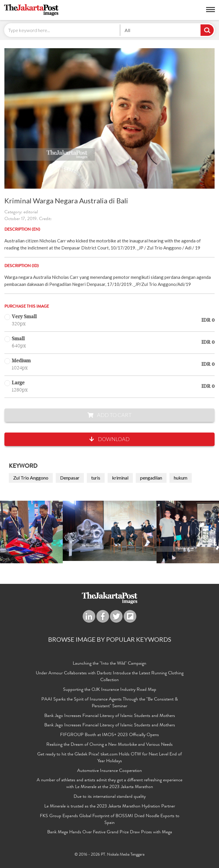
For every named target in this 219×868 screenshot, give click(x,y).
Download (109, 439)
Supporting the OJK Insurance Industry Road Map (110, 690)
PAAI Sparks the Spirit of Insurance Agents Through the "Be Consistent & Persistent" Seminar (110, 703)
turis (96, 478)
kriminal (120, 478)
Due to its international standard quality (110, 797)
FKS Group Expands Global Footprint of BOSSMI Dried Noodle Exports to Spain (110, 820)
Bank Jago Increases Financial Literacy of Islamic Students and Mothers (110, 716)
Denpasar (70, 478)
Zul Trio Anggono (31, 478)
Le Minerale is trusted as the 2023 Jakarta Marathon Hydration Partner (110, 807)
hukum (181, 478)
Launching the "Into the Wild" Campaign (109, 664)
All (127, 30)
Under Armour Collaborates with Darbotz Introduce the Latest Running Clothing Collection (110, 677)
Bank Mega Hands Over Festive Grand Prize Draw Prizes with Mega (110, 832)
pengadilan (151, 478)
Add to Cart (109, 415)
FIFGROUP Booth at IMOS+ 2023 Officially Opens (109, 735)
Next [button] (199, 532)
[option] (110, 531)
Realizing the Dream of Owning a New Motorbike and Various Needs (109, 745)
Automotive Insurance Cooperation (109, 771)
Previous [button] (20, 532)
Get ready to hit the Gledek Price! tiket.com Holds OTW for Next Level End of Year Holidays (109, 758)
